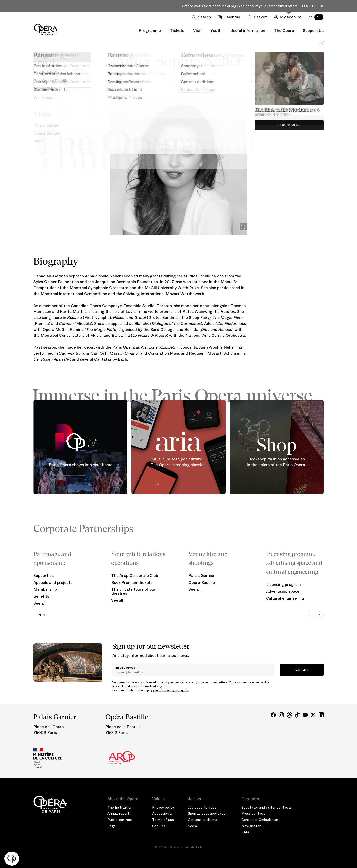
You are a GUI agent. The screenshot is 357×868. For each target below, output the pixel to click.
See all (40, 603)
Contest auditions (203, 820)
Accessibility (162, 813)
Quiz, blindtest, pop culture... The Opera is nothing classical (178, 462)
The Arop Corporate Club (135, 575)
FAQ (245, 832)
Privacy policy (163, 807)
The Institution (120, 807)
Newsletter (251, 826)
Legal (112, 826)
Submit (302, 670)
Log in (308, 6)
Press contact (253, 813)
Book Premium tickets (132, 582)
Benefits (41, 596)
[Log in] (289, 17)
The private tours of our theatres (133, 591)
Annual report (118, 813)
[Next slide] (320, 615)
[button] (12, 859)
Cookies (159, 826)
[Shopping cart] (258, 17)
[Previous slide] (310, 615)
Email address (125, 668)
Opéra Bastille (202, 582)
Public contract (120, 820)
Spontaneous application (208, 813)
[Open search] (202, 17)
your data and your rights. (171, 690)
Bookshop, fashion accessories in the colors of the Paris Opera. (277, 462)
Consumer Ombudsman (260, 820)
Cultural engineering (285, 598)
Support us (44, 575)
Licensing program (283, 584)
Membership (45, 589)
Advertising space (283, 591)
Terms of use (163, 820)
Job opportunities (202, 807)
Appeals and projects (53, 582)
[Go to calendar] (230, 17)
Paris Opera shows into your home (81, 464)
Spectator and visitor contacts (267, 807)
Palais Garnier (202, 575)
